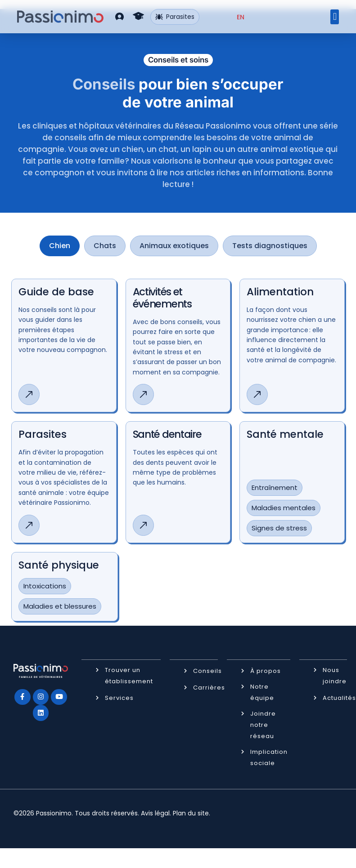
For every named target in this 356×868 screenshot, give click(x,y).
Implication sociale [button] (269, 757)
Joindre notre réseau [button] (263, 724)
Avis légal (155, 813)
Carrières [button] (209, 687)
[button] (119, 16)
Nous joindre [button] (335, 675)
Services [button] (119, 697)
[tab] (60, 246)
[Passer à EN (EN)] (241, 17)
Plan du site (191, 813)
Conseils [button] (207, 670)
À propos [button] (266, 670)
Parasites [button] (175, 17)
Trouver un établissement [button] (129, 675)
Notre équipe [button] (262, 692)
